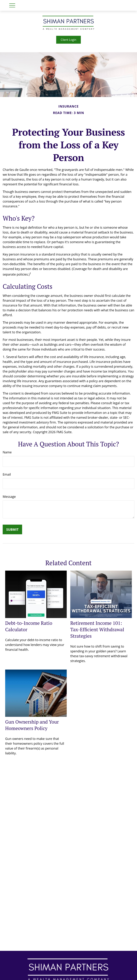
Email (7, 474)
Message (9, 497)
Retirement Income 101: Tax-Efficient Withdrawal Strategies (97, 629)
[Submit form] (12, 529)
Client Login (68, 40)
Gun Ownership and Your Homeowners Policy (32, 725)
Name (7, 452)
